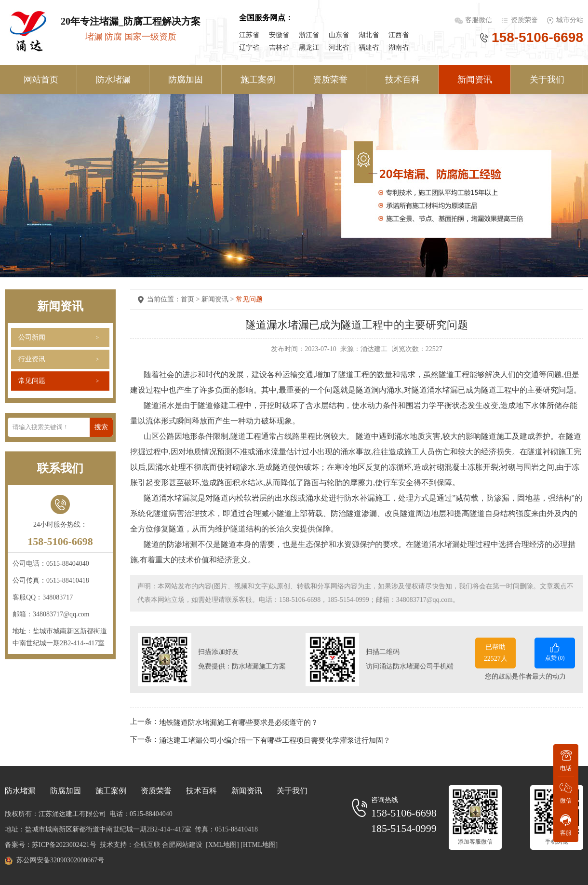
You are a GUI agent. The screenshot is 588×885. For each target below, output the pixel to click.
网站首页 (41, 80)
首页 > (191, 299)
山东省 (339, 35)
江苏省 (249, 35)
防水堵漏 (113, 80)
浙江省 (309, 35)
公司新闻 (32, 337)
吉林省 (279, 48)
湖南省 (399, 48)
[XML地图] (222, 845)
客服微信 (480, 20)
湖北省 (369, 35)
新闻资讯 (475, 80)
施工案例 (258, 80)
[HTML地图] (259, 845)
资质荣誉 (524, 20)
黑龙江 (309, 48)
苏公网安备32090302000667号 (60, 860)
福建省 (369, 48)
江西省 (399, 35)
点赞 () (555, 651)
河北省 (339, 48)
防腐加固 (186, 80)
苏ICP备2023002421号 (64, 845)
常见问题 (32, 381)
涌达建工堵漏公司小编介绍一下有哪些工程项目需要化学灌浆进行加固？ (275, 740)
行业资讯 (32, 359)
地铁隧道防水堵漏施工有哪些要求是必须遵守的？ (239, 722)
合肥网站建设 (182, 845)
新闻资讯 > (219, 299)
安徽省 (279, 35)
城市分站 (570, 20)
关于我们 (547, 80)
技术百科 (402, 80)
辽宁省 (249, 48)
